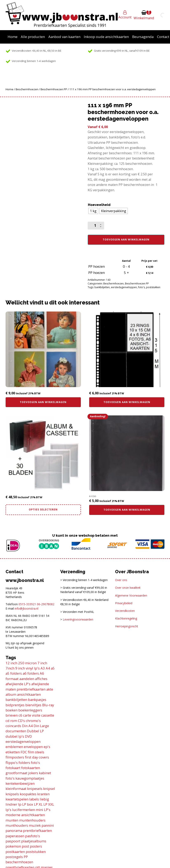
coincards (13, 726)
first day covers (37, 757)
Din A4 (27, 726)
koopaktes (28, 794)
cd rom (11, 721)
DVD (28, 736)
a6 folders (31, 673)
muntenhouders (32, 820)
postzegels (14, 857)
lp (20, 804)
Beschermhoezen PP (54, 89)
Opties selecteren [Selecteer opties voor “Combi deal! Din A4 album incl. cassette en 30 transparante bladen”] (43, 510)
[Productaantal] (96, 226)
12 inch (11, 663)
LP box (28, 804)
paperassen (15, 836)
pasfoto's (33, 836)
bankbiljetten (102, 287)
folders (24, 763)
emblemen (14, 747)
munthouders (17, 825)
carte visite (32, 715)
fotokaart (13, 768)
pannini (48, 825)
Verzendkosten (125, 611)
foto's (141, 287)
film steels (36, 752)
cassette (48, 715)
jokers (33, 773)
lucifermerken (24, 810)
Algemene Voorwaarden (131, 595)
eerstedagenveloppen (124, 287)
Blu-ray (48, 705)
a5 (53, 668)
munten (12, 820)
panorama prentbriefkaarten (29, 831)
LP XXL (49, 804)
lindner (11, 804)
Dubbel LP (35, 731)
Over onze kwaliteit (128, 588)
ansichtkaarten (29, 694)
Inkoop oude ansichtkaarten (106, 37)
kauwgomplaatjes (30, 778)
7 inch (42, 663)
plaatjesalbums (34, 841)
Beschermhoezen (27, 89)
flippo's (12, 763)
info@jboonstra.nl (26, 608)
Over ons (121, 580)
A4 (48, 668)
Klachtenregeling (126, 618)
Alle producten (33, 37)
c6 (20, 715)
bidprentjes (15, 705)
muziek (35, 825)
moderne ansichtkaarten (25, 815)
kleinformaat (16, 789)
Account (125, 17)
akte (50, 689)
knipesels (35, 789)
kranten (43, 794)
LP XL (38, 804)
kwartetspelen (17, 799)
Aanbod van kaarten (64, 37)
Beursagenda (143, 37)
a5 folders (14, 673)
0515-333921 (27, 604)
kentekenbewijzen (20, 783)
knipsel (49, 789)
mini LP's (43, 810)
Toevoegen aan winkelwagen (126, 240)
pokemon (13, 846)
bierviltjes (33, 705)
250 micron (27, 663)
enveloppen (33, 747)
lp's (8, 810)
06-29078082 (46, 604)
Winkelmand (144, 18)
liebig (44, 799)
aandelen (27, 679)
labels (34, 799)
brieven (12, 715)
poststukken (153, 287)
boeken (12, 710)
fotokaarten (31, 768)
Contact (163, 37)
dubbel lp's (15, 736)
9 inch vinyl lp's (27, 668)
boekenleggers (30, 710)
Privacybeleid (124, 603)
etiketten (13, 752)
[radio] (93, 211)
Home (13, 37)
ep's (47, 747)
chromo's (33, 721)
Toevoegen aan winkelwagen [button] (43, 402)
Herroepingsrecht (127, 626)
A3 (43, 668)
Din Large (41, 726)
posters (36, 846)
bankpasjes (37, 700)
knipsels (12, 794)
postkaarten (15, 852)
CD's (21, 721)
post (25, 846)
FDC (24, 752)
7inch (10, 668)
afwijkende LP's (18, 684)
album (11, 694)
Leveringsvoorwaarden (78, 619)
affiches (41, 679)
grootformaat (16, 773)
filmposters (15, 757)
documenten (16, 731)
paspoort (13, 841)
